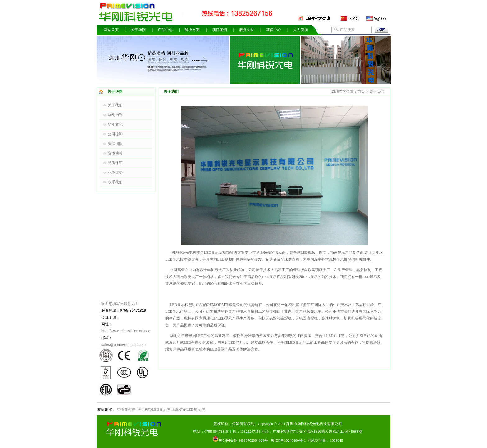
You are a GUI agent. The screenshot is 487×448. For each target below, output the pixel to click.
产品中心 (165, 30)
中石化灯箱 (126, 410)
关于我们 (115, 105)
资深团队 (115, 144)
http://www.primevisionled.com (126, 331)
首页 (361, 92)
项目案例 (220, 30)
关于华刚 (138, 30)
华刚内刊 (115, 115)
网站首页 (111, 30)
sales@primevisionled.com (123, 345)
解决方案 (192, 30)
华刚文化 (115, 124)
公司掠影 (115, 134)
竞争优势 (115, 172)
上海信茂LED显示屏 (188, 410)
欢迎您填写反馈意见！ (120, 304)
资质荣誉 (115, 153)
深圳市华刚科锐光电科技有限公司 (314, 424)
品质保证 (115, 163)
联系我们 (115, 182)
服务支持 (247, 30)
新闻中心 (274, 30)
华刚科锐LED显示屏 (154, 410)
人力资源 (301, 30)
